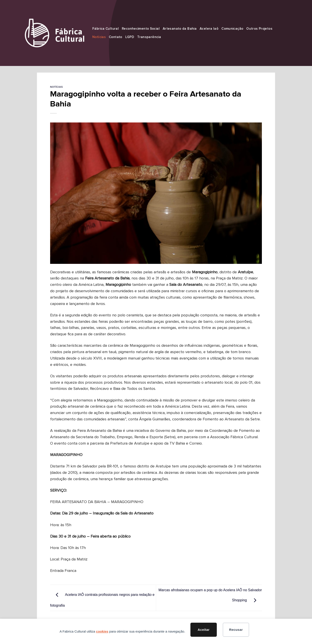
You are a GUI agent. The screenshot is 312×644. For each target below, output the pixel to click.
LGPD (130, 37)
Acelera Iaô (209, 29)
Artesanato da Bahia (180, 29)
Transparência (149, 37)
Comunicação (232, 29)
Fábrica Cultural (106, 29)
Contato (116, 37)
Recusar (236, 630)
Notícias (99, 37)
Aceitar (204, 630)
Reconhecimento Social (141, 29)
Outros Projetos (259, 29)
